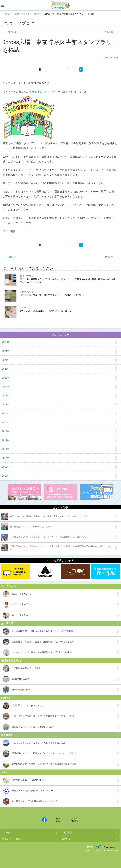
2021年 (6, 378)
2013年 (37, 14)
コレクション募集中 (24, 492)
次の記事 (110, 32)
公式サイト (100, 170)
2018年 (6, 405)
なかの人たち (8, 586)
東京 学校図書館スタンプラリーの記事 (46, 92)
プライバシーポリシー (13, 839)
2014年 (6, 440)
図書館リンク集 (61, 492)
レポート (6, 698)
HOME (8, 14)
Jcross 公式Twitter (58, 820)
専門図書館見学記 (11, 661)
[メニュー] (5, 5)
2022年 (6, 369)
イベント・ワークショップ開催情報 (97, 492)
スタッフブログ (22, 14)
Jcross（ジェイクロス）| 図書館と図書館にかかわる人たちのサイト (61, 5)
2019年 (6, 396)
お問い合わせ (68, 839)
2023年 (6, 360)
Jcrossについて (9, 833)
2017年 (6, 413)
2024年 (6, 351)
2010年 (6, 476)
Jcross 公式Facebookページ (45, 820)
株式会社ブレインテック (107, 847)
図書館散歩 (7, 735)
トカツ (5, 772)
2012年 (6, 458)
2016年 (6, 422)
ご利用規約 (67, 833)
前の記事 (11, 32)
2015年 (6, 431)
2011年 (6, 467)
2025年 (6, 342)
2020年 (6, 387)
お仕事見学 (7, 623)
